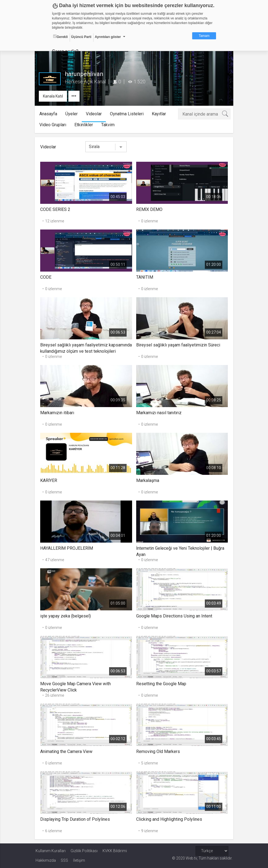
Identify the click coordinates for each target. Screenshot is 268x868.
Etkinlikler (85, 125)
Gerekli (60, 37)
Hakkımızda (46, 860)
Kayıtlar (160, 114)
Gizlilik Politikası (84, 851)
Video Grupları (54, 125)
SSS (64, 860)
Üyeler (73, 114)
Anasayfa (49, 114)
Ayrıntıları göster (108, 37)
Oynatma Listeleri (128, 114)
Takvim (109, 125)
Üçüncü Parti (81, 37)
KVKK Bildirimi (115, 851)
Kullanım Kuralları (51, 851)
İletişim (79, 860)
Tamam (204, 36)
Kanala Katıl (54, 96)
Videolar (95, 114)
